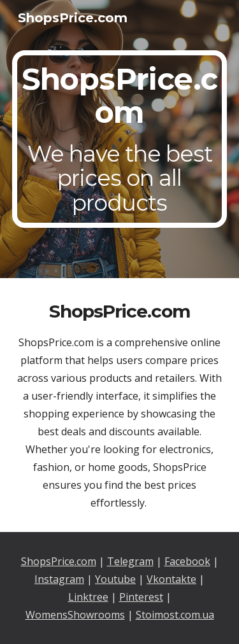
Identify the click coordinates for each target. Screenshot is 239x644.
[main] (120, 139)
